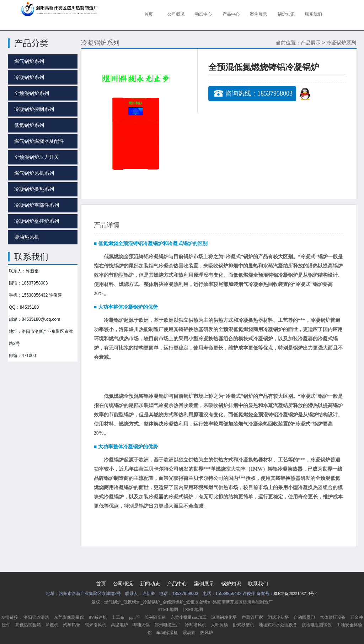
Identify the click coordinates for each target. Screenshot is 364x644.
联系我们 (258, 584)
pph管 (135, 617)
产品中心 (177, 584)
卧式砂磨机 (243, 625)
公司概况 (123, 584)
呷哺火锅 (141, 625)
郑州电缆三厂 (167, 625)
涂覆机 (52, 625)
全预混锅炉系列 (32, 93)
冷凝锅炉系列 (29, 77)
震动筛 (189, 633)
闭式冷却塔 (278, 617)
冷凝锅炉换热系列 (34, 189)
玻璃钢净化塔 (224, 617)
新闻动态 (150, 584)
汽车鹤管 (71, 625)
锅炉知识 (231, 584)
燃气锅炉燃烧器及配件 (39, 141)
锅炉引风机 (96, 625)
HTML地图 (168, 610)
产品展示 (311, 43)
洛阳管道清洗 (36, 617)
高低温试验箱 (28, 625)
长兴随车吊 (155, 617)
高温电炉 (119, 625)
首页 (101, 584)
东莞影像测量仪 (69, 617)
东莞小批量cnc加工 (189, 617)
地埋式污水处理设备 (278, 625)
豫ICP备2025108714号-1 (296, 594)
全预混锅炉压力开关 (37, 157)
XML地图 (194, 610)
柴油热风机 (27, 237)
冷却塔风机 (196, 625)
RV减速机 (98, 617)
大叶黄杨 (219, 625)
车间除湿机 (167, 633)
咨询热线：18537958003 (259, 93)
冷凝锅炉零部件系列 (37, 205)
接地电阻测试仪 (317, 625)
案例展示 (204, 584)
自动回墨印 (304, 617)
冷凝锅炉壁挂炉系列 (37, 221)
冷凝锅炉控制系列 (34, 109)
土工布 (118, 617)
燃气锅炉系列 (29, 61)
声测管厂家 (252, 617)
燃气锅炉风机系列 (34, 173)
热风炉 (207, 633)
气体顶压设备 (333, 617)
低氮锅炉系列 (29, 125)
